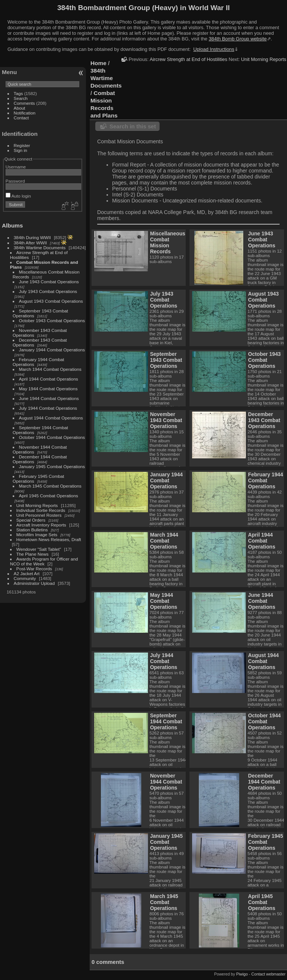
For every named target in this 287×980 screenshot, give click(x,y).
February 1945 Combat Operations (266, 842)
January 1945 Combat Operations (52, 466)
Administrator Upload (34, 583)
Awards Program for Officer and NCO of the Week (44, 561)
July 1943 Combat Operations (48, 291)
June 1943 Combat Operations (49, 282)
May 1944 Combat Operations (48, 389)
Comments (24, 103)
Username (16, 167)
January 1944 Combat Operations (52, 350)
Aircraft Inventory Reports (41, 525)
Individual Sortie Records (41, 510)
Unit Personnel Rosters (39, 515)
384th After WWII (30, 243)
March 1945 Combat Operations (50, 486)
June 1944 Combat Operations (49, 398)
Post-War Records (34, 569)
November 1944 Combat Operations (166, 782)
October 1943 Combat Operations (52, 320)
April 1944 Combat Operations (49, 379)
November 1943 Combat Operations (166, 420)
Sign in (21, 150)
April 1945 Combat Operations (49, 496)
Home (98, 63)
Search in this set (133, 126)
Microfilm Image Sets (37, 535)
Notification (25, 113)
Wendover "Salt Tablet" (39, 549)
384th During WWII (32, 237)
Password (15, 181)
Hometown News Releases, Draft (49, 539)
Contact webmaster (269, 974)
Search (21, 98)
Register (22, 145)
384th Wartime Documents (40, 248)
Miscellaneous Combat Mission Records (167, 242)
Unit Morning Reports (37, 505)
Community (25, 578)
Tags (18, 93)
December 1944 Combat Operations (264, 782)
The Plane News (33, 554)
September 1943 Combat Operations (166, 360)
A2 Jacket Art (27, 573)
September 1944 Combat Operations (166, 721)
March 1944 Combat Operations (50, 369)
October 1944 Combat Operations (52, 437)
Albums (12, 225)
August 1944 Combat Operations (51, 418)
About (20, 108)
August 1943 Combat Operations (51, 301)
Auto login (18, 196)
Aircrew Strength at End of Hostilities (188, 59)
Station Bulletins (32, 530)
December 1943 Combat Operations (264, 420)
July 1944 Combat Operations (48, 408)
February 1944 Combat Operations (266, 480)
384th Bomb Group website (238, 39)
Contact (21, 118)
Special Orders (31, 520)
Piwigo (242, 974)
